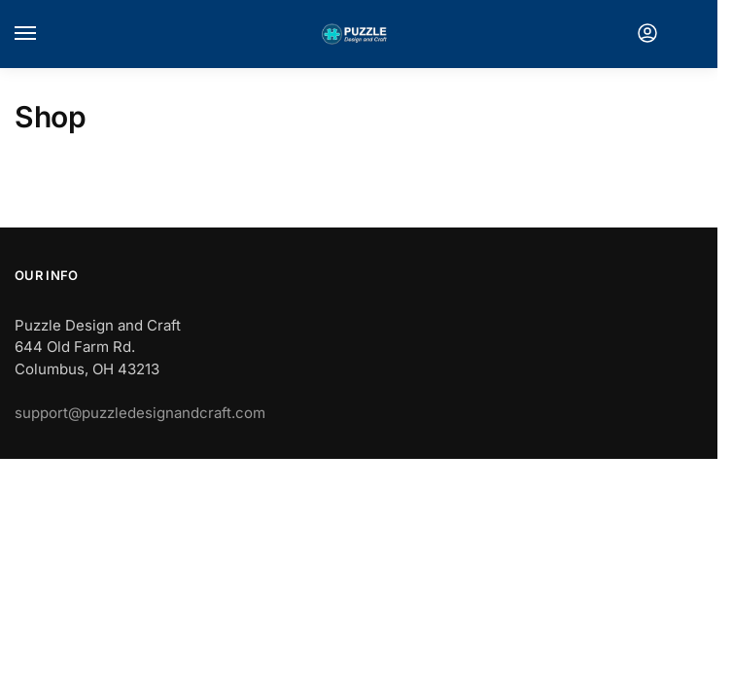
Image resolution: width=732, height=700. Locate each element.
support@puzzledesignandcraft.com (140, 413)
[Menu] (44, 34)
